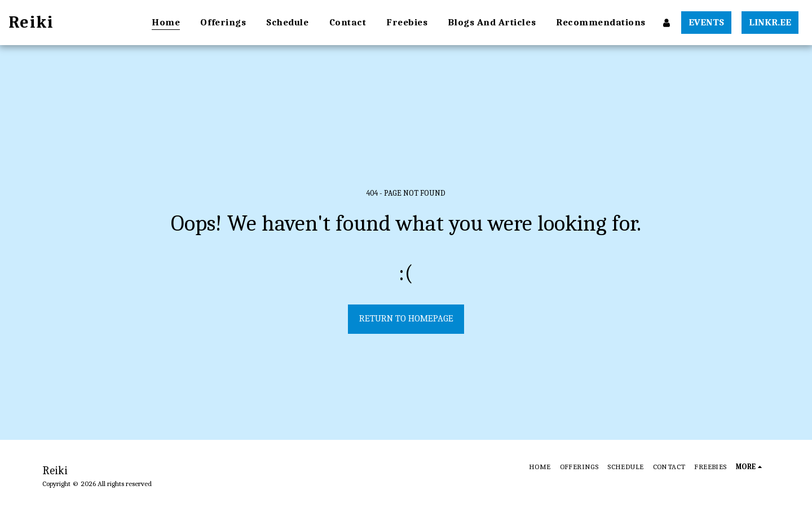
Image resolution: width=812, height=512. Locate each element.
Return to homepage (406, 318)
